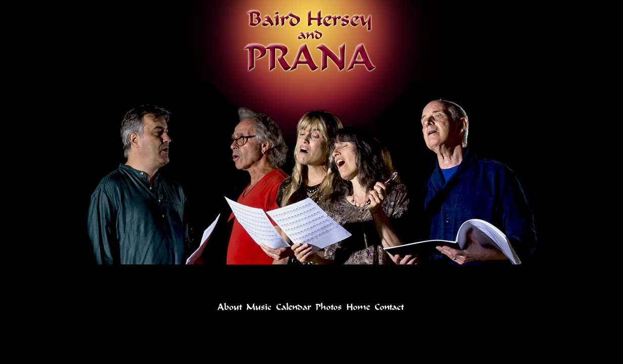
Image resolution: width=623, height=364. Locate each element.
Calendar (294, 307)
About (230, 307)
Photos (329, 307)
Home (358, 307)
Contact (389, 307)
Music (259, 307)
